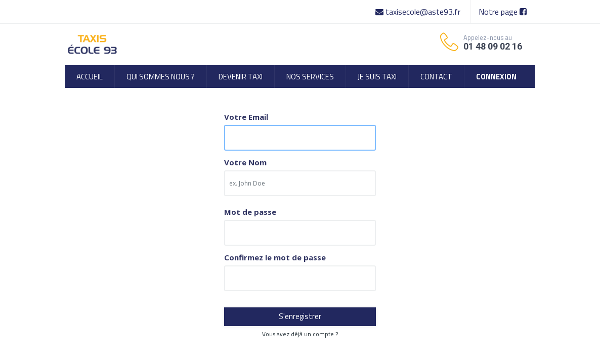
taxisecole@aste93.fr (419, 12)
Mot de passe (250, 212)
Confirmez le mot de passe (275, 258)
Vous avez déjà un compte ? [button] (300, 334)
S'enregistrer (300, 316)
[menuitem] (90, 77)
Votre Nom (245, 163)
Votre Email (246, 117)
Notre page (503, 12)
